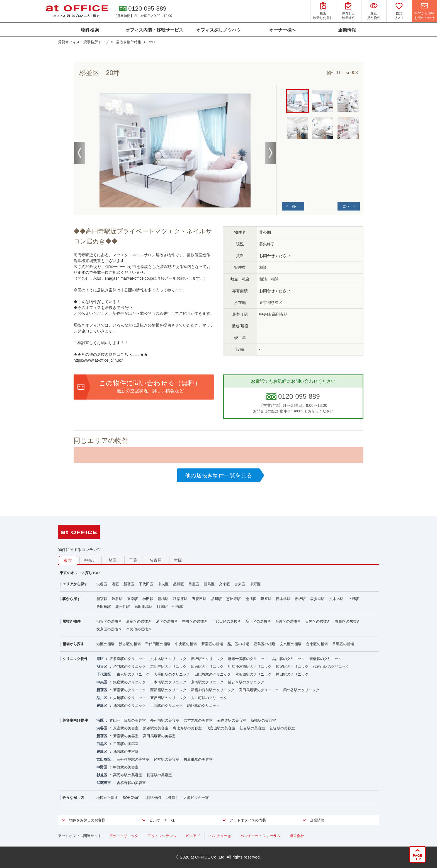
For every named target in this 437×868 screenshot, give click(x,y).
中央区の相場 (186, 644)
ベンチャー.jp (220, 836)
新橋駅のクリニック (326, 659)
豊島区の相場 (264, 644)
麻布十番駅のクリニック (248, 659)
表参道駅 (317, 599)
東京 (68, 560)
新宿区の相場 (212, 644)
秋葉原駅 (180, 599)
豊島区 (209, 584)
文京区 (224, 584)
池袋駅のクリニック (129, 706)
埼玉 (113, 560)
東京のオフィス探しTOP (80, 573)
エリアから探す (75, 584)
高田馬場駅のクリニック (259, 690)
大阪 (178, 560)
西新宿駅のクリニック (168, 690)
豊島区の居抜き (348, 621)
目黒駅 (162, 607)
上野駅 (354, 599)
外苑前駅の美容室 (165, 720)
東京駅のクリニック (133, 674)
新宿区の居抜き (139, 621)
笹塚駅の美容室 (282, 728)
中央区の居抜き (195, 621)
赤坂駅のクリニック (207, 659)
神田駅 (148, 599)
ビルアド (193, 836)
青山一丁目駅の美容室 (128, 720)
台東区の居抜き (288, 621)
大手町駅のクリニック (172, 674)
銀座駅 (266, 599)
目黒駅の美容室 (126, 744)
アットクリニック (124, 836)
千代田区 (146, 584)
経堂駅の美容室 (167, 759)
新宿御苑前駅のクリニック (213, 690)
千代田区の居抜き (227, 621)
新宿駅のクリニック (129, 690)
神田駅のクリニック (292, 674)
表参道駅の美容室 (232, 720)
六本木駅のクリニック (168, 659)
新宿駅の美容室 (126, 736)
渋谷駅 (117, 599)
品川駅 (216, 599)
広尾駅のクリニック (292, 667)
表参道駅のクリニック (128, 659)
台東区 (240, 584)
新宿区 (129, 584)
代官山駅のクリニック (331, 667)
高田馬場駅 (143, 607)
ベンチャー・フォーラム (260, 836)
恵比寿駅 (234, 599)
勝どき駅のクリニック (246, 682)
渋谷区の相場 (130, 644)
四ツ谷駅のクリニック (301, 690)
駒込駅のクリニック (204, 706)
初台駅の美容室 (252, 728)
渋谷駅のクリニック (129, 667)
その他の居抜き (139, 629)
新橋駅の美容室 (263, 720)
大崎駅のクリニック (129, 698)
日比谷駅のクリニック (213, 674)
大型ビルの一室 (196, 798)
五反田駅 (199, 599)
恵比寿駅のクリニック (168, 667)
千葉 (133, 560)
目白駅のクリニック (167, 706)
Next (271, 153)
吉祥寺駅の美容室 (131, 783)
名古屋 (156, 560)
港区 (115, 584)
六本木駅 (336, 599)
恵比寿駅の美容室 (187, 728)
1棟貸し (173, 798)
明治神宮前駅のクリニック (250, 667)
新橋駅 (163, 599)
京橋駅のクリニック (207, 682)
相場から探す (73, 644)
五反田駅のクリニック (168, 698)
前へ (295, 206)
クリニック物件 (75, 659)
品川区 (179, 584)
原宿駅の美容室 (126, 728)
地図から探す (107, 798)
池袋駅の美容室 (126, 752)
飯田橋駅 (104, 607)
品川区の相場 (238, 644)
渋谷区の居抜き (109, 621)
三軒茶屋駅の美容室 (133, 759)
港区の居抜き (167, 621)
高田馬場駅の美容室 (159, 736)
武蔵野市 (104, 783)
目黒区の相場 (343, 644)
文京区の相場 (291, 644)
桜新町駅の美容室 (198, 759)
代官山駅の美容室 (221, 728)
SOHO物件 (132, 798)
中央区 (163, 584)
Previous (79, 153)
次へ (346, 206)
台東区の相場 (317, 644)
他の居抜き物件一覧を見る (219, 475)
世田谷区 (104, 759)
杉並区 (102, 775)
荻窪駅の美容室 (159, 775)
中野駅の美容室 (126, 767)
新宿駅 (102, 599)
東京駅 (133, 599)
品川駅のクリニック (289, 659)
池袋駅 (251, 599)
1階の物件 (153, 798)
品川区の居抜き (258, 621)
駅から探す (71, 599)
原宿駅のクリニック (207, 667)
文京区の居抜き (109, 629)
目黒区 (194, 584)
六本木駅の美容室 (198, 720)
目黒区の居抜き (318, 621)
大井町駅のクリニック (209, 698)
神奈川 (91, 560)
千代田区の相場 (158, 644)
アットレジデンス (162, 836)
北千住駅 (123, 607)
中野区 (255, 584)
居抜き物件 (71, 621)
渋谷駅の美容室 (156, 728)
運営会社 (297, 836)
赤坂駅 (300, 599)
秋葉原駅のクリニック (253, 674)
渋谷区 (102, 584)
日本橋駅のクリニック (168, 682)
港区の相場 (105, 644)
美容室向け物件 (75, 720)
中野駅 (178, 607)
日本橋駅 (283, 599)
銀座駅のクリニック (129, 682)
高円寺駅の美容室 (128, 775)
